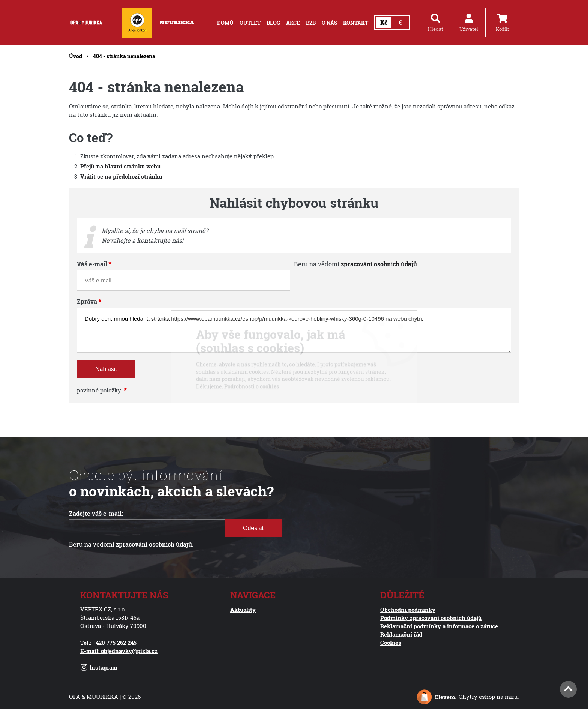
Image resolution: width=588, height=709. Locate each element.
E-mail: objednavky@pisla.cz (119, 651)
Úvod (76, 56)
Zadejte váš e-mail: (96, 514)
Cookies (391, 643)
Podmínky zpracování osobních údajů (431, 618)
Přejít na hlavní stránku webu (120, 166)
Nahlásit (106, 369)
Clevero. (445, 697)
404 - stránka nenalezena (124, 56)
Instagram (99, 667)
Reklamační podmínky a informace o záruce (439, 626)
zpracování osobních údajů (379, 264)
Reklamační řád (401, 634)
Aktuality (243, 610)
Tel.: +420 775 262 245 (108, 643)
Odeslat (253, 528)
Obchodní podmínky (408, 610)
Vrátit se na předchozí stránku (121, 176)
